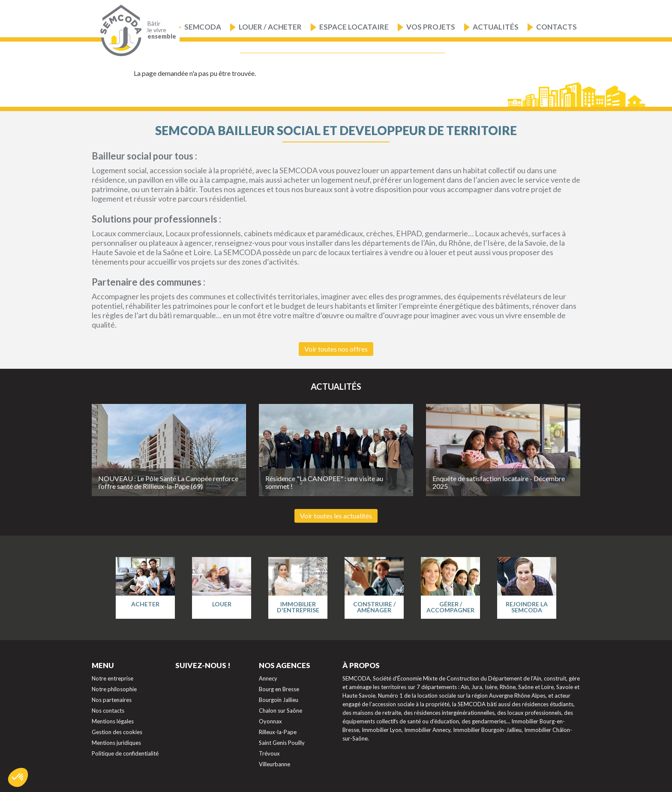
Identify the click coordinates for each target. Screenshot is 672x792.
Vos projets (431, 27)
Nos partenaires (112, 700)
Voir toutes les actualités (336, 516)
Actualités (496, 27)
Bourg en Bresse (279, 689)
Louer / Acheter (270, 27)
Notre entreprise (112, 678)
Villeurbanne (274, 764)
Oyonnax (270, 721)
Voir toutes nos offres (336, 349)
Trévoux (269, 753)
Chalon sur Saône (280, 711)
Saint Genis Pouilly (282, 743)
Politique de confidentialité (125, 753)
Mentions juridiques (116, 743)
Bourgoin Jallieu (279, 700)
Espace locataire (354, 27)
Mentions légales (113, 721)
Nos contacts (108, 711)
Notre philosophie (114, 689)
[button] (18, 777)
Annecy (268, 678)
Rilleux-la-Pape (278, 732)
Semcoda (203, 27)
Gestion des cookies (117, 732)
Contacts (556, 27)
